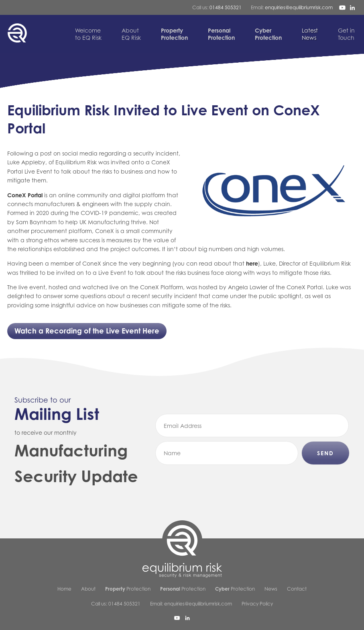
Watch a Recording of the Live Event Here (87, 331)
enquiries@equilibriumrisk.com (299, 7)
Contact (297, 589)
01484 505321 (226, 7)
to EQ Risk (88, 34)
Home (64, 589)
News (310, 34)
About (88, 589)
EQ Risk (131, 34)
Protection (128, 589)
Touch (346, 34)
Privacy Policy (257, 604)
